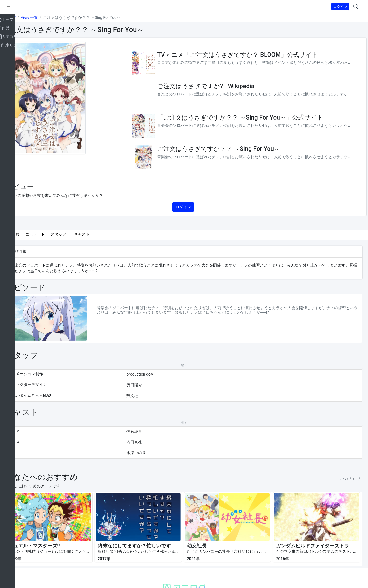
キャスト (100, 234)
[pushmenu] (26, 7)
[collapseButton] (193, 366)
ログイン (340, 7)
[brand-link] (9, 7)
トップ (28, 18)
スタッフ (76, 234)
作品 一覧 (47, 18)
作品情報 (30, 234)
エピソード (53, 234)
